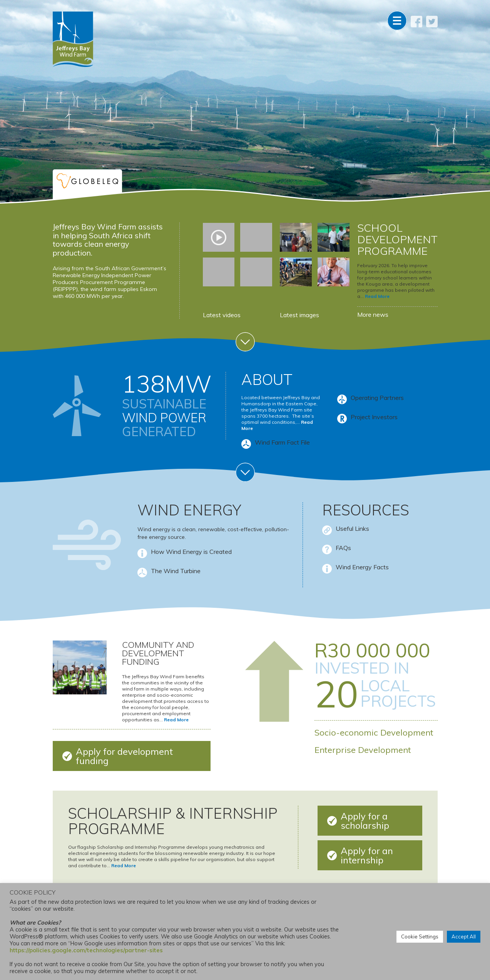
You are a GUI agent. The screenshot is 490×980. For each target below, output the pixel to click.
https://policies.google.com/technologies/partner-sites (86, 950)
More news (373, 314)
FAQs (343, 548)
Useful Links (352, 528)
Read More (377, 296)
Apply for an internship (367, 855)
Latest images (299, 315)
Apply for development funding (124, 756)
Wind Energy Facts (362, 567)
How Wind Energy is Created (191, 552)
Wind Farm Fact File (282, 443)
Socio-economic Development (374, 732)
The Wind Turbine (176, 571)
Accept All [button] (464, 937)
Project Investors (374, 417)
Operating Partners (377, 398)
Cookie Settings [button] (420, 937)
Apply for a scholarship (365, 821)
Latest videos (222, 315)
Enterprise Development (363, 750)
